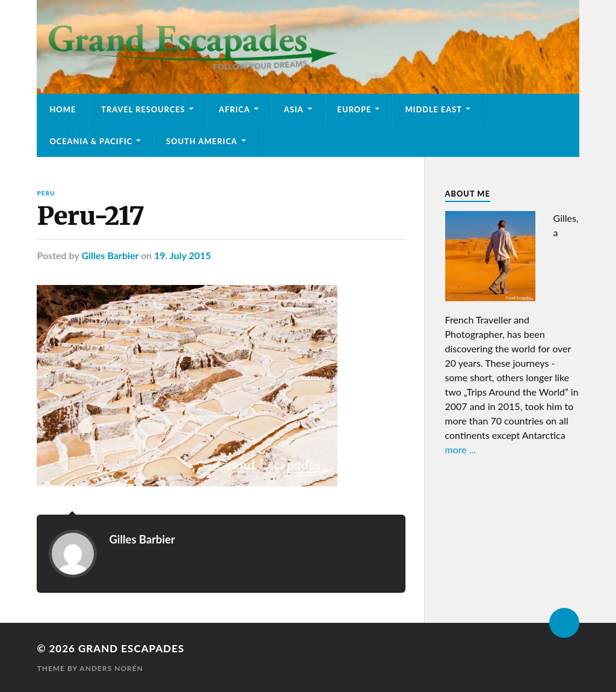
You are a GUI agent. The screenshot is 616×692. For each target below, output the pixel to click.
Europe (355, 109)
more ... (461, 449)
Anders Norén (111, 668)
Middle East (433, 109)
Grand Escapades (131, 648)
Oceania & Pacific (91, 141)
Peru (46, 193)
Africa (235, 109)
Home (63, 109)
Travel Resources (143, 109)
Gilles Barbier (110, 255)
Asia (294, 109)
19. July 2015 (183, 255)
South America (202, 141)
